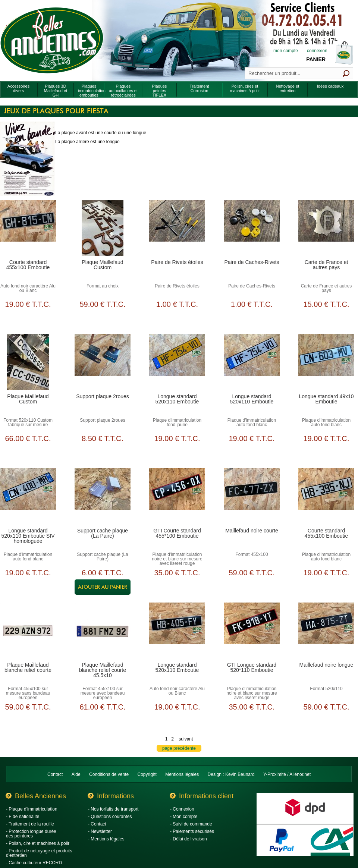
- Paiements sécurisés (192, 831)
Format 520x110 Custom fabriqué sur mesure (28, 422)
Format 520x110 (326, 689)
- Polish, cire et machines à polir (38, 843)
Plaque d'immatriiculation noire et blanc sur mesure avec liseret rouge (177, 559)
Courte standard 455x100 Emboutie (28, 265)
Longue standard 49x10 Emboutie (326, 399)
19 (28, 304)
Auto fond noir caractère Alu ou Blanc (28, 288)
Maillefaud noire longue (326, 665)
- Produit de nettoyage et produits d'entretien (39, 853)
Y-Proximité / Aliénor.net (287, 774)
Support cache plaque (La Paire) (103, 533)
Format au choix (103, 286)
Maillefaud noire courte (252, 531)
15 (326, 304)
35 (177, 573)
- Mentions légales (106, 839)
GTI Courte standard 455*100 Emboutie (177, 533)
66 (28, 438)
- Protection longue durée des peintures (31, 834)
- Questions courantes (110, 817)
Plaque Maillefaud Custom (102, 265)
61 (102, 707)
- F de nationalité (23, 817)
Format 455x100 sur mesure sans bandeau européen (28, 693)
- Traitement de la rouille (30, 824)
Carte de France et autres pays (326, 265)
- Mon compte (184, 817)
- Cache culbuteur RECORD (34, 863)
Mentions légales (182, 774)
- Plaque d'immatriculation (32, 809)
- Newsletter (100, 831)
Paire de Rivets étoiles (177, 262)
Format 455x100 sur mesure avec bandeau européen (103, 693)
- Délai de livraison (189, 839)
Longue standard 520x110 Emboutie (177, 399)
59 (102, 304)
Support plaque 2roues (103, 396)
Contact (55, 774)
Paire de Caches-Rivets (252, 262)
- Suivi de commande (191, 824)
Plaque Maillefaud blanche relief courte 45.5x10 (103, 670)
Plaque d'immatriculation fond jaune (177, 422)
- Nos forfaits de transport (113, 809)
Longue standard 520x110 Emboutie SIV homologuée (28, 536)
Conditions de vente (109, 774)
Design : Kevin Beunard (231, 774)
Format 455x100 (252, 554)
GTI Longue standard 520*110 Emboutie (252, 667)
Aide (76, 774)
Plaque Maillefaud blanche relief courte (28, 667)
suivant (186, 739)
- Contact (97, 824)
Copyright (147, 774)
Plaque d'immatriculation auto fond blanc (252, 422)
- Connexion (182, 809)
